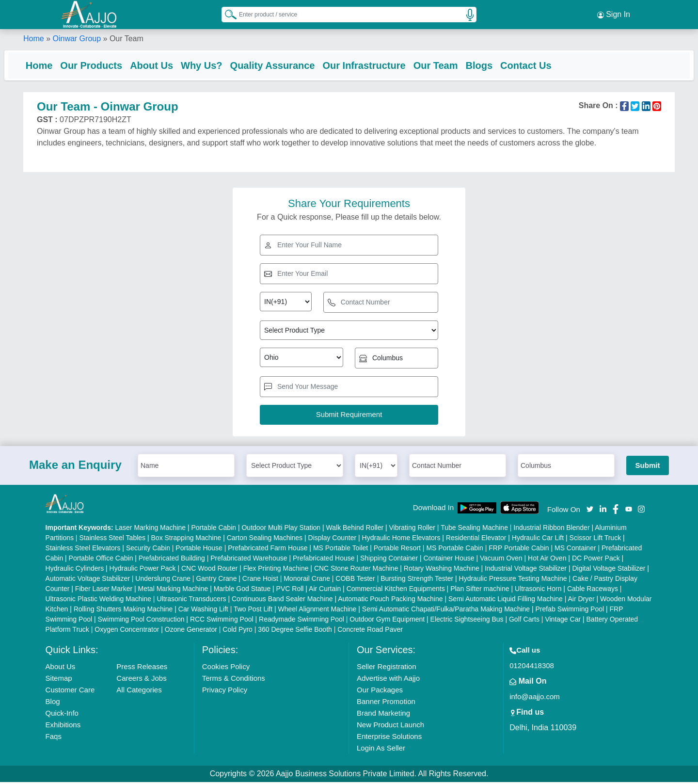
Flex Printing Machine (276, 570)
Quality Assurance (292, 65)
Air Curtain (325, 591)
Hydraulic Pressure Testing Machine (513, 580)
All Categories (139, 692)
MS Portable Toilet (341, 550)
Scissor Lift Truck (595, 540)
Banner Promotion (386, 703)
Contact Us (545, 65)
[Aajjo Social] (590, 510)
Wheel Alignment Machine (317, 611)
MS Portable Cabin (455, 550)
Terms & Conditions (234, 680)
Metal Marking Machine (173, 591)
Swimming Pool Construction (141, 621)
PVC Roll (290, 591)
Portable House (199, 550)
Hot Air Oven (547, 560)
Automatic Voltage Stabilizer (88, 580)
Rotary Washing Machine (442, 570)
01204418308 (532, 667)
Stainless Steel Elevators (83, 550)
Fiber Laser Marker (104, 591)
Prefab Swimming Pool (570, 611)
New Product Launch (390, 727)
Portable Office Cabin (101, 560)
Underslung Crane (163, 580)
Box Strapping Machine (186, 540)
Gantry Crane (216, 580)
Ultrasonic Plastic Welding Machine (98, 601)
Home (34, 39)
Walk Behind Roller (355, 529)
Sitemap (59, 680)
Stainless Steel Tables (112, 540)
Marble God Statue (242, 591)
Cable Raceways (593, 591)
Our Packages (380, 692)
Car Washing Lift (203, 611)
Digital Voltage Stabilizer (609, 570)
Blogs (498, 65)
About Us (170, 65)
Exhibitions (63, 727)
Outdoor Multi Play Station (281, 529)
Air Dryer (581, 601)
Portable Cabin (214, 529)
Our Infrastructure (383, 65)
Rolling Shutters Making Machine (123, 611)
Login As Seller (381, 750)
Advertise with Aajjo (388, 680)
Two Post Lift (253, 611)
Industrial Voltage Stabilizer (526, 570)
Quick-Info (62, 715)
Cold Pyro (237, 631)
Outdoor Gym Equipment (387, 621)
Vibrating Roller (412, 529)
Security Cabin (148, 550)
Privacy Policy (225, 692)
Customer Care (70, 692)
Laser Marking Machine (151, 529)
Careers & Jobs (141, 680)
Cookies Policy (226, 668)
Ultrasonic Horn (538, 591)
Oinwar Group (77, 39)
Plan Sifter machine (480, 591)
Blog (53, 703)
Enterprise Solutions (389, 738)
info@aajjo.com (535, 698)
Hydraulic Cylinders (75, 570)
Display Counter (333, 540)
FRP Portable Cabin (519, 550)
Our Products (111, 65)
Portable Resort (397, 550)
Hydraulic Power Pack (143, 570)
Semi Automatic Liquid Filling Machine (506, 601)
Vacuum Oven (501, 560)
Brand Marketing (383, 715)
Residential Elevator (476, 540)
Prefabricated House (324, 560)
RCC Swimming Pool (222, 621)
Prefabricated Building (172, 560)
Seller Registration (387, 668)
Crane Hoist (260, 580)
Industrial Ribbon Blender (551, 529)
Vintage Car (563, 621)
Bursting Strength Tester (417, 580)
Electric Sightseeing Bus (467, 621)
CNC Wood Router (209, 570)
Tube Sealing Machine (474, 529)
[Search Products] (226, 14)
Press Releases (142, 668)
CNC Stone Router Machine (356, 570)
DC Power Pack (596, 560)
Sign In (614, 15)
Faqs (54, 738)
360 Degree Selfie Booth (295, 631)
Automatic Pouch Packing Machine (390, 601)
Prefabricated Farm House (268, 550)
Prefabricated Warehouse (249, 560)
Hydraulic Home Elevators (401, 540)
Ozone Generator (191, 631)
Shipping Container (389, 560)
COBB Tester (355, 580)
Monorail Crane (307, 580)
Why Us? (221, 65)
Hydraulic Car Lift (538, 540)
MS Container (575, 550)
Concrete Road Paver (370, 631)
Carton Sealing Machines (265, 540)
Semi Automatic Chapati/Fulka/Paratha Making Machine (446, 611)
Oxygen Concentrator (127, 631)
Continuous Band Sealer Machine (282, 601)
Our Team (455, 65)
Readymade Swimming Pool (301, 621)
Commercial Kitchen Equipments (396, 591)
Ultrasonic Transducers (191, 601)
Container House (449, 560)
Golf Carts (524, 621)
